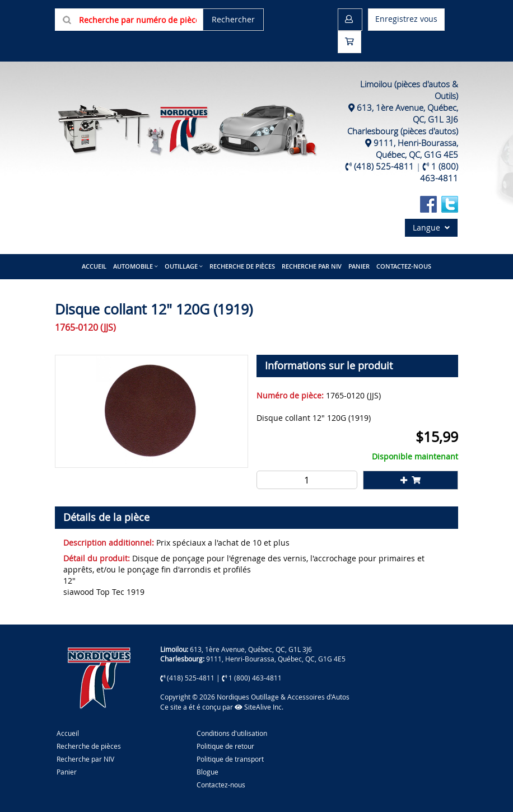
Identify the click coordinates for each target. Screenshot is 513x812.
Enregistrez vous (406, 19)
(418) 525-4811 (384, 166)
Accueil (94, 266)
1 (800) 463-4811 (439, 172)
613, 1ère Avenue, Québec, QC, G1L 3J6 (251, 649)
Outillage (181, 266)
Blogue (207, 772)
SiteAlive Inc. (259, 707)
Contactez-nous (404, 266)
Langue (431, 227)
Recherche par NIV (312, 266)
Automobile (133, 266)
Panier (67, 772)
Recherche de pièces (242, 266)
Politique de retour (225, 746)
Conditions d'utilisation (232, 733)
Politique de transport (230, 759)
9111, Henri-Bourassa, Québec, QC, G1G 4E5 (416, 149)
